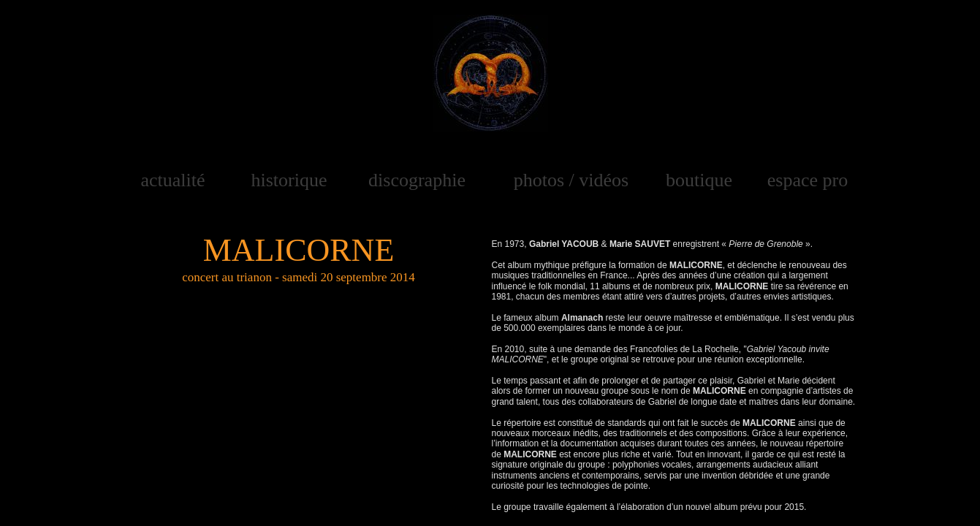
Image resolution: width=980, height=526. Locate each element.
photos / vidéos (571, 180)
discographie (417, 180)
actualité (172, 180)
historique (289, 180)
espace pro (808, 180)
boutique (699, 180)
